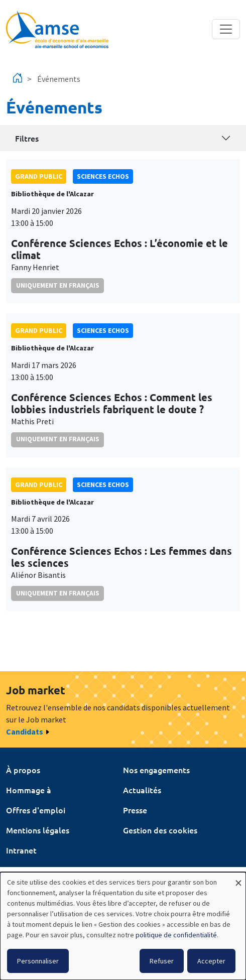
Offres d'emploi (36, 810)
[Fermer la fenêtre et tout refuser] (238, 878)
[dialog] (123, 926)
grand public (39, 176)
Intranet (21, 850)
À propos (23, 770)
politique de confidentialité (176, 935)
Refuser (162, 961)
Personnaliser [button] (38, 961)
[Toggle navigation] (226, 29)
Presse (135, 810)
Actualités (142, 790)
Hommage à (29, 790)
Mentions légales (38, 830)
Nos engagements (156, 770)
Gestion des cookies (160, 830)
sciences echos (103, 176)
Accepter (211, 961)
